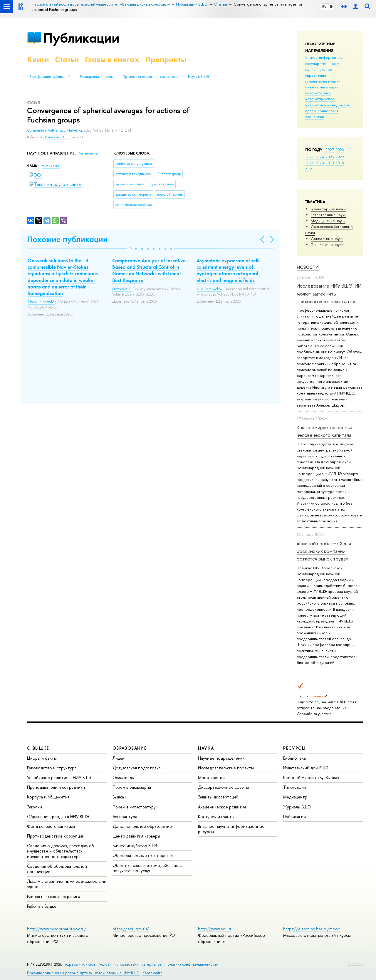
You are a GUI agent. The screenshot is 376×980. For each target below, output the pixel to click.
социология (328, 111)
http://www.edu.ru (215, 929)
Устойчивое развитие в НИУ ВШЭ (59, 777)
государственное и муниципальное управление (322, 69)
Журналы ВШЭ (297, 807)
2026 (340, 150)
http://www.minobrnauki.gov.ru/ (57, 929)
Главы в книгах (112, 59)
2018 (340, 163)
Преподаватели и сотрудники (56, 787)
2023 (330, 157)
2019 (330, 163)
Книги (38, 59)
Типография (294, 787)
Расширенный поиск (96, 77)
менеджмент (338, 105)
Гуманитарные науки (328, 209)
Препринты (166, 59)
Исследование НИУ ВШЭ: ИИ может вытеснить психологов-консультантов (329, 293)
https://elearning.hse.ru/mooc (312, 929)
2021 (309, 163)
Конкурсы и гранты (216, 817)
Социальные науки (327, 239)
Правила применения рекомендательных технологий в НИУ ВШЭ (83, 973)
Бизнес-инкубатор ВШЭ (135, 846)
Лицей (119, 758)
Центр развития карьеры (136, 836)
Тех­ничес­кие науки (327, 244)
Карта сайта (152, 973)
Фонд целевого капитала (51, 826)
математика (315, 105)
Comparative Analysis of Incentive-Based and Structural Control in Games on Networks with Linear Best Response (150, 270)
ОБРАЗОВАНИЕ (130, 748)
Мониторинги (211, 777)
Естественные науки (329, 215)
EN (331, 6)
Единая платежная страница (54, 896)
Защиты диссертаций (218, 797)
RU (324, 6)
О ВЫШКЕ (38, 748)
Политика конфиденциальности (192, 964)
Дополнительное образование (142, 826)
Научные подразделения (221, 758)
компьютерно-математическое (320, 96)
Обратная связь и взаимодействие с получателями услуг (147, 868)
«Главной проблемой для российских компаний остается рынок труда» (324, 551)
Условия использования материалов (131, 964)
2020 (320, 163)
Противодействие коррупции (56, 836)
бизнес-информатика (324, 57)
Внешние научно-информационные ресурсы (231, 829)
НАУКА (206, 748)
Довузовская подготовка (137, 768)
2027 (330, 150)
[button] (130, 249)
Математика (88, 153)
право (311, 111)
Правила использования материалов (150, 77)
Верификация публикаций (50, 77)
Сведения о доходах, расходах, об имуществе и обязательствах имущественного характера (61, 851)
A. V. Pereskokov (209, 289)
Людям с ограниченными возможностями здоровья (67, 884)
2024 (320, 157)
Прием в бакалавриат (133, 787)
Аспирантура (125, 817)
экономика (315, 117)
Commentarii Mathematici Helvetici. (55, 130)
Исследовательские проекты (226, 768)
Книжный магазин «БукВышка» (311, 777)
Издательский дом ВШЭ (306, 768)
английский (51, 166)
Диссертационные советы (223, 787)
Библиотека (294, 758)
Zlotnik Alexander (41, 302)
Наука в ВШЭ (198, 77)
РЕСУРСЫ (294, 748)
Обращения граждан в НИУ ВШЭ (58, 817)
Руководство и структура (52, 768)
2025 (309, 157)
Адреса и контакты (81, 964)
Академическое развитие (222, 807)
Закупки (35, 807)
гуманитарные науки (323, 81)
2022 (340, 157)
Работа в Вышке (42, 906)
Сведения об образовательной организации (57, 869)
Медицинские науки (328, 221)
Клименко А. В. (57, 137)
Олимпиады (124, 777)
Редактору (355, 963)
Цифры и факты (42, 758)
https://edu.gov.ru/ (131, 929)
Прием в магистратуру (134, 807)
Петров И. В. (122, 289)
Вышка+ (120, 797)
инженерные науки (322, 87)
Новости (308, 267)
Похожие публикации (67, 239)
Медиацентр (295, 797)
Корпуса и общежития (48, 797)
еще (309, 169)
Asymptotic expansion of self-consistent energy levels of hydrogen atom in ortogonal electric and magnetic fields (228, 270)
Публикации (81, 38)
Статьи (67, 59)
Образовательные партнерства (143, 855)
